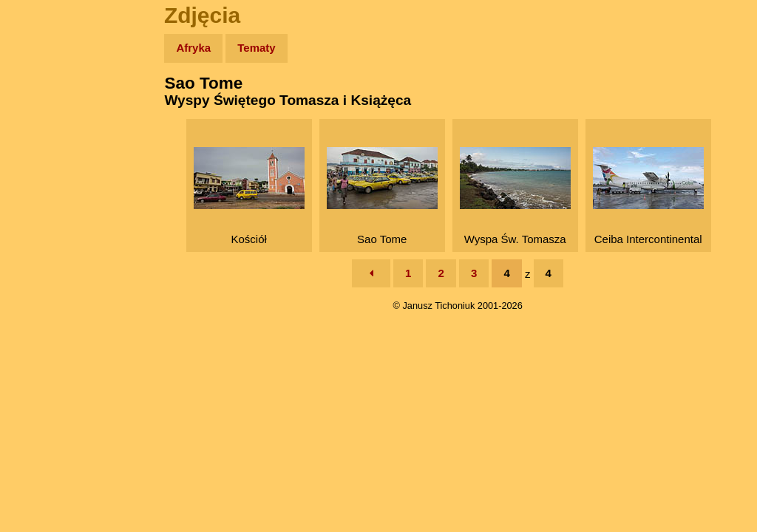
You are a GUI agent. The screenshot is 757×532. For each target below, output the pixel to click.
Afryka (198, 48)
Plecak (43, 248)
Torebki (44, 305)
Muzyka (45, 219)
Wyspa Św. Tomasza (517, 196)
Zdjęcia (44, 134)
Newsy (43, 162)
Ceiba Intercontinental (651, 196)
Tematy (261, 48)
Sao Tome (384, 196)
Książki (44, 191)
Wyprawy (49, 105)
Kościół (251, 196)
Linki (38, 276)
